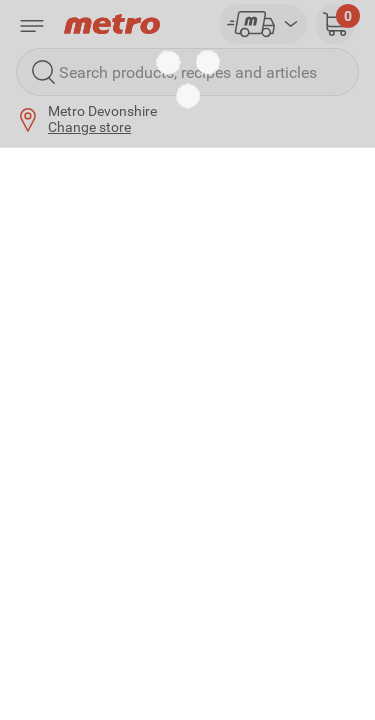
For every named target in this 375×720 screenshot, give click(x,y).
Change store (89, 127)
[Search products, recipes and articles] (187, 72)
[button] (335, 24)
